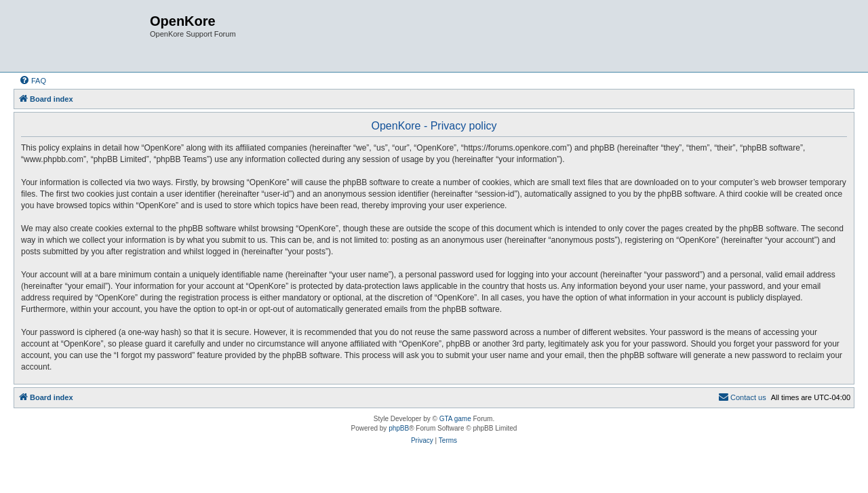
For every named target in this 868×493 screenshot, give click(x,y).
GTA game (455, 419)
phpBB (399, 428)
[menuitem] (33, 81)
